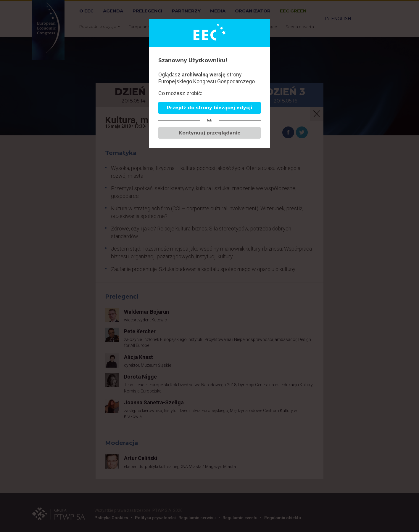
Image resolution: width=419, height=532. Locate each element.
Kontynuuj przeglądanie (210, 133)
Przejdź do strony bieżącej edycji (209, 108)
